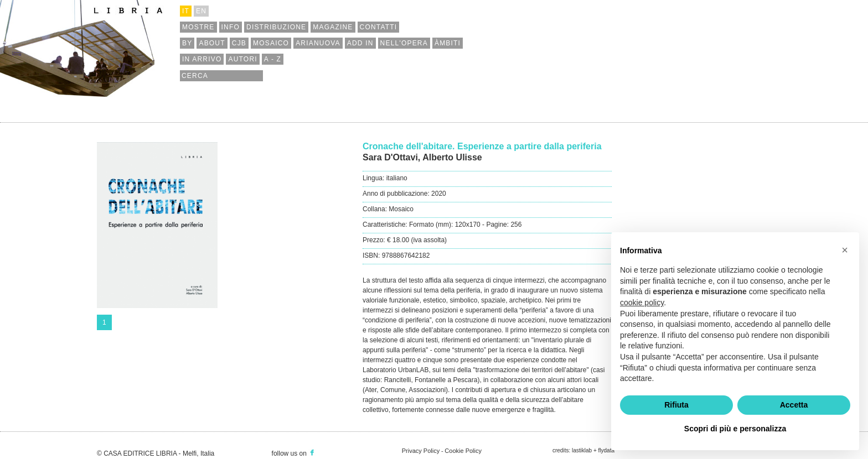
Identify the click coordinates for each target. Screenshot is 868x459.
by (187, 43)
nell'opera (404, 43)
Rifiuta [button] (676, 405)
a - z (273, 59)
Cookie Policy (463, 451)
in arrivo (202, 59)
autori (242, 59)
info (231, 27)
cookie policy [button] (642, 302)
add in (360, 43)
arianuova (318, 43)
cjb (239, 43)
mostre (198, 27)
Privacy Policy (421, 451)
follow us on (294, 453)
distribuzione (276, 27)
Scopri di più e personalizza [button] (735, 429)
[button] (845, 250)
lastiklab (582, 450)
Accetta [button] (794, 405)
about (212, 43)
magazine (333, 27)
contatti (379, 27)
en (201, 11)
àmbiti (448, 43)
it (186, 11)
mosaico (271, 43)
